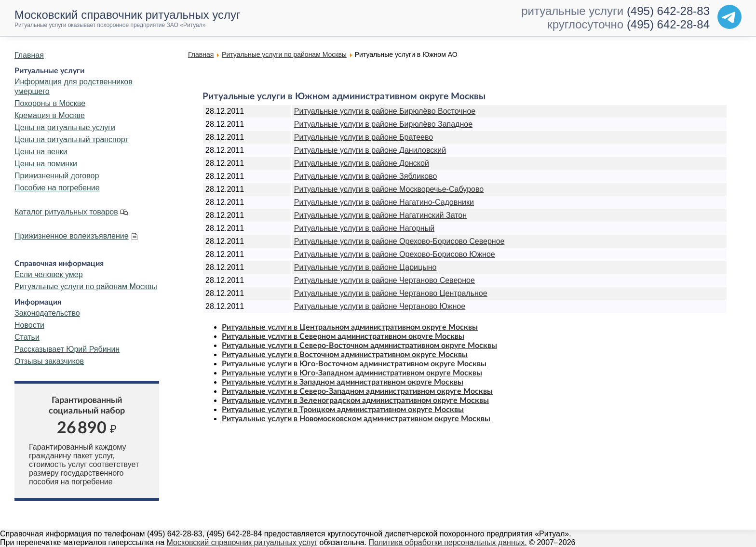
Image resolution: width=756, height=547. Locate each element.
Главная (29, 55)
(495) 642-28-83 (668, 11)
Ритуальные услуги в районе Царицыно (365, 267)
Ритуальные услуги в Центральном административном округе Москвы (350, 327)
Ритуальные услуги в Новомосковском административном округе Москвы (356, 419)
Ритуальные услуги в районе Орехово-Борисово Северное (399, 241)
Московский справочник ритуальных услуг (242, 542)
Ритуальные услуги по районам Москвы (86, 287)
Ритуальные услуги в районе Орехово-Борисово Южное (395, 254)
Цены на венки (41, 152)
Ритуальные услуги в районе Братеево (364, 137)
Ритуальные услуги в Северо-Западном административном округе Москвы (357, 391)
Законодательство (47, 313)
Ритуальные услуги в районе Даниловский (370, 150)
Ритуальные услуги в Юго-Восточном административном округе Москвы (354, 364)
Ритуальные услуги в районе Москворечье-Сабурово (389, 189)
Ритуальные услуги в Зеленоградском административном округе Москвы (355, 400)
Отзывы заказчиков (49, 361)
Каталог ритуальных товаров (66, 212)
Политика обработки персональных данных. (448, 542)
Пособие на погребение (57, 188)
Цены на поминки (46, 164)
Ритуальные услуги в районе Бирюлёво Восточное (385, 111)
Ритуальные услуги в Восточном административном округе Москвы (345, 355)
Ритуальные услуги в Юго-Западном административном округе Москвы (352, 373)
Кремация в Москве (50, 115)
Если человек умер (49, 274)
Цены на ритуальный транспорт (72, 140)
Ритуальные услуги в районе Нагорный (364, 228)
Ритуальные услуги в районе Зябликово (366, 176)
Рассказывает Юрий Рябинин (67, 349)
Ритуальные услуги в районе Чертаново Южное (380, 306)
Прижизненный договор (57, 176)
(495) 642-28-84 (668, 24)
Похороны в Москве (50, 103)
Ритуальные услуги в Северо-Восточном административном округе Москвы (359, 346)
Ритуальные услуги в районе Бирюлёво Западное (383, 124)
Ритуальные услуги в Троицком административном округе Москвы (343, 410)
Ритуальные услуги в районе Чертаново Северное (385, 280)
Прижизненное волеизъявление (72, 236)
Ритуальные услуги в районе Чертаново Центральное (391, 293)
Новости (29, 325)
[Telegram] (729, 17)
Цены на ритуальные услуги (65, 127)
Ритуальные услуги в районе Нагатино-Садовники (384, 202)
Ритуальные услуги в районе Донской (362, 163)
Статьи (27, 337)
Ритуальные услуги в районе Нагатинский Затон (380, 215)
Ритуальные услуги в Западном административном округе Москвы (343, 382)
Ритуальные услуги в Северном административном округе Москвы (343, 336)
